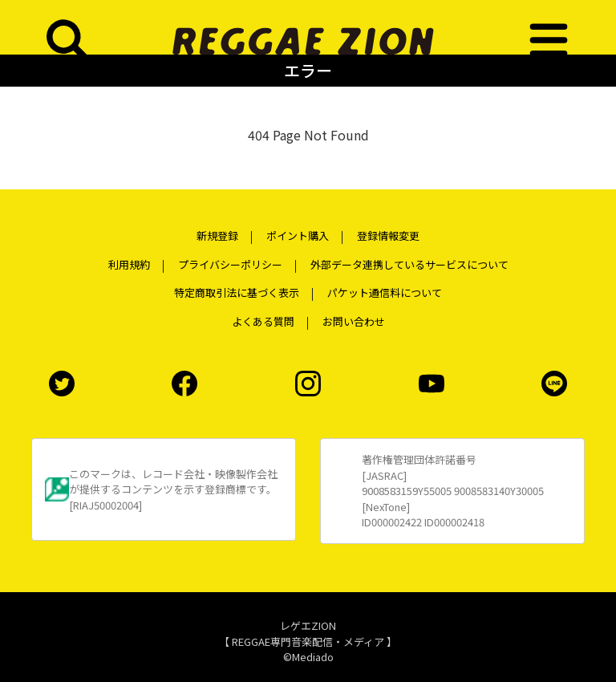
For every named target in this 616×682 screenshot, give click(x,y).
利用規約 (129, 264)
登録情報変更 (388, 235)
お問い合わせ (354, 321)
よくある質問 (263, 321)
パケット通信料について (385, 292)
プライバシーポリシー (230, 264)
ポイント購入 (298, 235)
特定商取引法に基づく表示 (237, 292)
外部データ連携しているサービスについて (409, 264)
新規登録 (217, 235)
